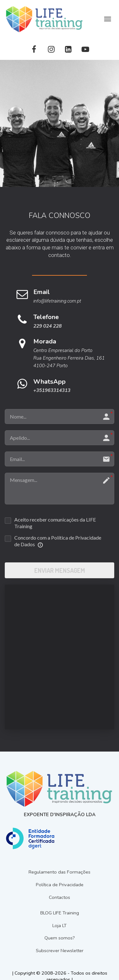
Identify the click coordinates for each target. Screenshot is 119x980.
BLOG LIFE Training (60, 913)
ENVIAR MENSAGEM (60, 570)
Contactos (60, 897)
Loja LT (60, 926)
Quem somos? (60, 938)
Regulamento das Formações (60, 872)
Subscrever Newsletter (60, 951)
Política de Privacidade (60, 885)
